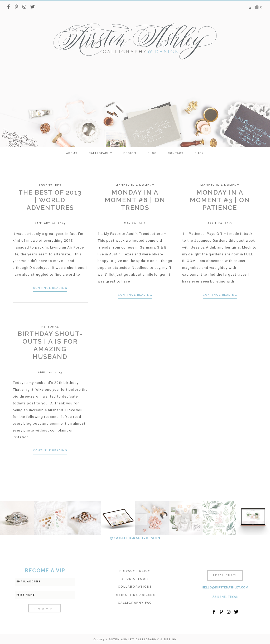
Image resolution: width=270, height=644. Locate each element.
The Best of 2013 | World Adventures (50, 200)
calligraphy (100, 153)
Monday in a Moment (135, 185)
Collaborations (135, 587)
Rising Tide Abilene (135, 595)
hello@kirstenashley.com (225, 588)
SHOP (199, 153)
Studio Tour (135, 579)
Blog (152, 153)
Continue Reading (50, 288)
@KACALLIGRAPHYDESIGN (135, 538)
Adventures (50, 185)
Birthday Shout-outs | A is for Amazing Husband (50, 345)
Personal (50, 327)
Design (130, 153)
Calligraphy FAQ (135, 603)
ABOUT (72, 153)
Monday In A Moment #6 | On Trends (135, 200)
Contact (176, 153)
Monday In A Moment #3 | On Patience (220, 200)
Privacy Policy (135, 571)
